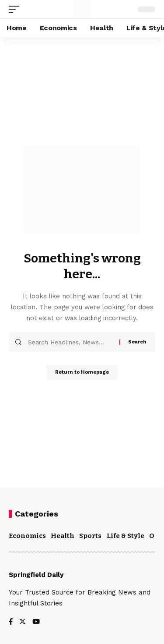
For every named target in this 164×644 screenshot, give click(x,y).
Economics (27, 536)
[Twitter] (23, 622)
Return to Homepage (82, 372)
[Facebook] (11, 622)
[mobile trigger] (16, 9)
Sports (90, 536)
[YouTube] (36, 622)
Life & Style (126, 536)
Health (63, 536)
